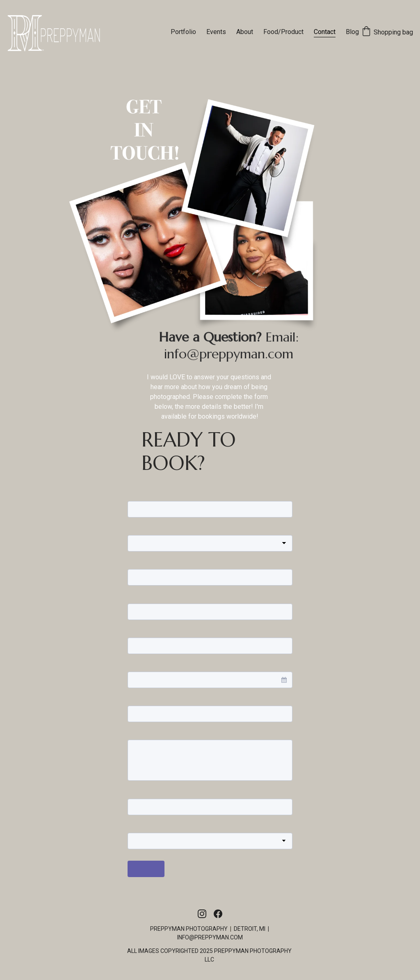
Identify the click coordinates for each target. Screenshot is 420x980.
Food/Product (283, 32)
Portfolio (183, 32)
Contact (325, 32)
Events (216, 32)
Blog (352, 32)
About (245, 32)
